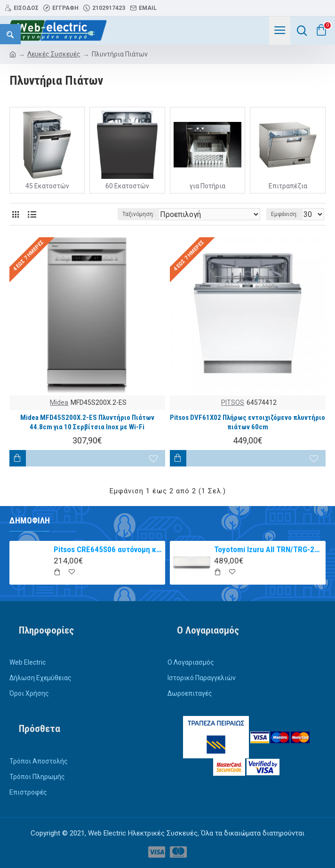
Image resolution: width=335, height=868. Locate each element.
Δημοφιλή (30, 520)
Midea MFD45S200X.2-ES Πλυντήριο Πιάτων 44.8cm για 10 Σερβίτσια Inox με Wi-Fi (87, 422)
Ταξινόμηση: (138, 214)
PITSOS (233, 402)
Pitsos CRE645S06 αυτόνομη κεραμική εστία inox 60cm (108, 549)
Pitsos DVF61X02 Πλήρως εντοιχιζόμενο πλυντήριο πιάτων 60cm (247, 422)
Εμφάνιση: (284, 214)
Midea (59, 402)
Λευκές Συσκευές (54, 54)
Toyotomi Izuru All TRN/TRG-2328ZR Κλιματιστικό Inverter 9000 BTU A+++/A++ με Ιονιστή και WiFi (268, 549)
